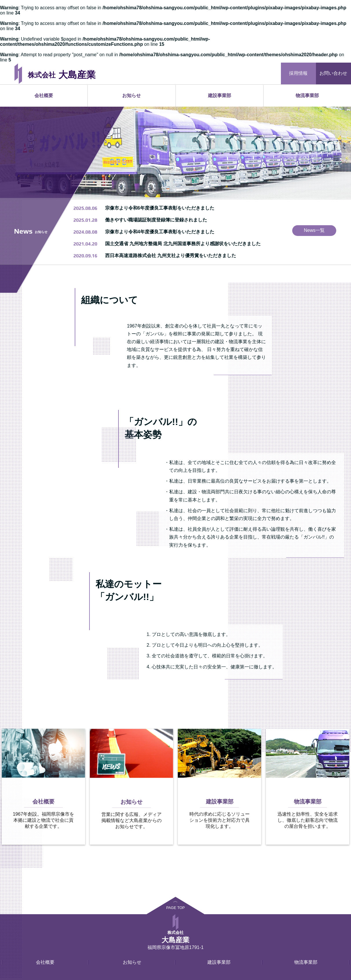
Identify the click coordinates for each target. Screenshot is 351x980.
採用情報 (298, 73)
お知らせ (131, 96)
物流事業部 (307, 96)
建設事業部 (220, 96)
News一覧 (314, 230)
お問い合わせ (333, 73)
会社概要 (44, 96)
